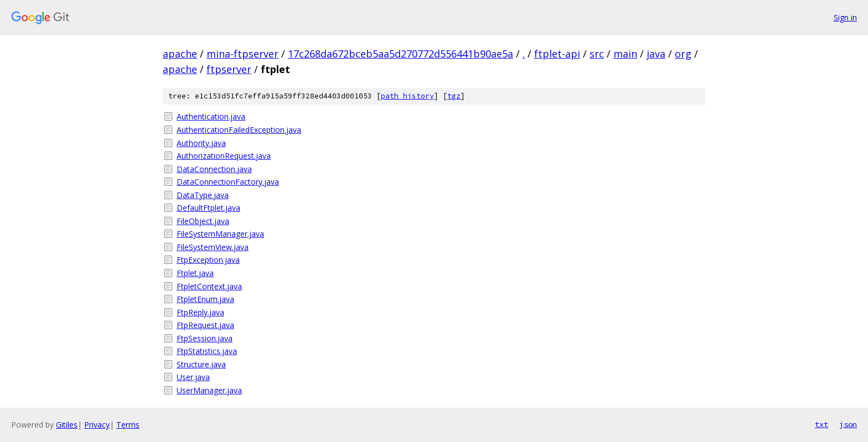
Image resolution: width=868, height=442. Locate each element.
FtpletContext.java (209, 286)
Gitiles (67, 425)
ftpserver (229, 69)
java (656, 54)
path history (407, 96)
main (625, 54)
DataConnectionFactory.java (228, 182)
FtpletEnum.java (205, 299)
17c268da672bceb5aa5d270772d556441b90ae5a (401, 54)
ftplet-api (557, 54)
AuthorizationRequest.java (224, 156)
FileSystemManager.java (220, 234)
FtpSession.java (205, 338)
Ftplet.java (195, 273)
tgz (454, 96)
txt (821, 424)
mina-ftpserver (242, 54)
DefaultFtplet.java (208, 208)
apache (180, 54)
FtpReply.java (200, 312)
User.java (193, 377)
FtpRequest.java (205, 325)
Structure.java (201, 364)
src (597, 54)
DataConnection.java (214, 169)
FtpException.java (208, 260)
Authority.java (201, 143)
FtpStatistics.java (207, 351)
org (683, 54)
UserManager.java (209, 390)
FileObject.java (203, 221)
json (848, 424)
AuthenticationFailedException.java (239, 130)
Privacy (97, 425)
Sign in (845, 17)
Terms (128, 425)
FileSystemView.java (213, 247)
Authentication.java (211, 116)
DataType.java (203, 195)
